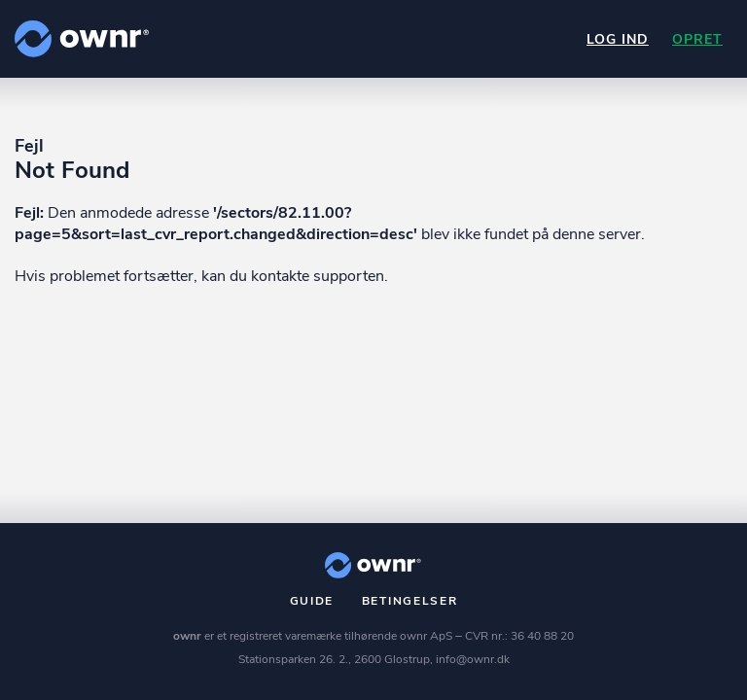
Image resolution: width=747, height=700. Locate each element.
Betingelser (410, 601)
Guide (312, 601)
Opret (697, 39)
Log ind (618, 39)
